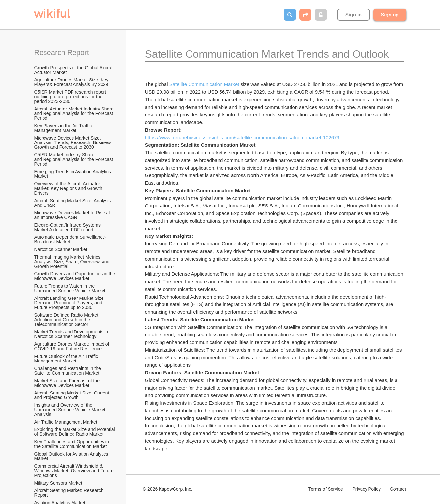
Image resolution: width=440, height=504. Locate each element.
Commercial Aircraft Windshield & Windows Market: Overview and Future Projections (75, 471)
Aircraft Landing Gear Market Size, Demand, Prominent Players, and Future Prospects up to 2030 (70, 303)
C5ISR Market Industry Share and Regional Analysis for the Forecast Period (74, 159)
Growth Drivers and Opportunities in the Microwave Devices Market (75, 276)
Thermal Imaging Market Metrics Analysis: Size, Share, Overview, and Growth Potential (73, 262)
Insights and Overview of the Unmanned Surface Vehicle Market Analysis (70, 410)
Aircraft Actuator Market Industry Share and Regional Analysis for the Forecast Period (75, 113)
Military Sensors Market (58, 483)
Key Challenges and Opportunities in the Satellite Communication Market (72, 444)
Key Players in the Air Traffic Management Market (64, 128)
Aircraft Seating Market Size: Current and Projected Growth (73, 395)
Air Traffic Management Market (66, 422)
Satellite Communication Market (204, 84)
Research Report (62, 53)
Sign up (390, 15)
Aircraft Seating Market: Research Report (70, 493)
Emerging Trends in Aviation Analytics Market (73, 174)
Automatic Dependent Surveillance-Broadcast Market (70, 239)
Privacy (367, 489)
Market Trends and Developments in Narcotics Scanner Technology (72, 334)
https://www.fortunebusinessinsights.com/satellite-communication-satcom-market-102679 (242, 137)
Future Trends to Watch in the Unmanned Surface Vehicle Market (70, 288)
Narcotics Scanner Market (61, 249)
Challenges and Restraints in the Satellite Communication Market (68, 371)
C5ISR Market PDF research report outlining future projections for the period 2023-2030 (71, 97)
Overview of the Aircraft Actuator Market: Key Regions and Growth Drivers (69, 188)
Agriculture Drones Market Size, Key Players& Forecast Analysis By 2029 (72, 82)
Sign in (353, 15)
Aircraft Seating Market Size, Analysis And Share (73, 203)
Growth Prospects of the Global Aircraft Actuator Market (75, 70)
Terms (326, 489)
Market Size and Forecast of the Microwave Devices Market (68, 383)
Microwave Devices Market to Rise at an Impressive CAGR (73, 215)
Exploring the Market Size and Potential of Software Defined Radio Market (75, 432)
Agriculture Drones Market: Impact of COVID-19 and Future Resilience (73, 346)
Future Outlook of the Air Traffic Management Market (67, 359)
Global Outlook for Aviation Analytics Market (72, 456)
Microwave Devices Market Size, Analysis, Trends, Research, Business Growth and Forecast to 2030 (74, 142)
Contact (398, 489)
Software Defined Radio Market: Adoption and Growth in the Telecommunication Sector (68, 320)
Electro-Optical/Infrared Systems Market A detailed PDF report (68, 227)
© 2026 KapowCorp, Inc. (168, 489)
